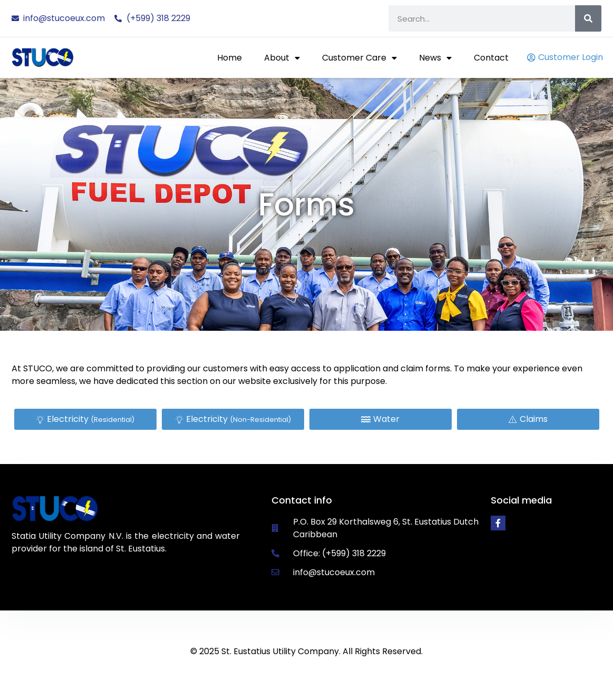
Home (230, 58)
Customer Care (359, 58)
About (282, 58)
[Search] (588, 18)
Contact (491, 58)
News (435, 58)
